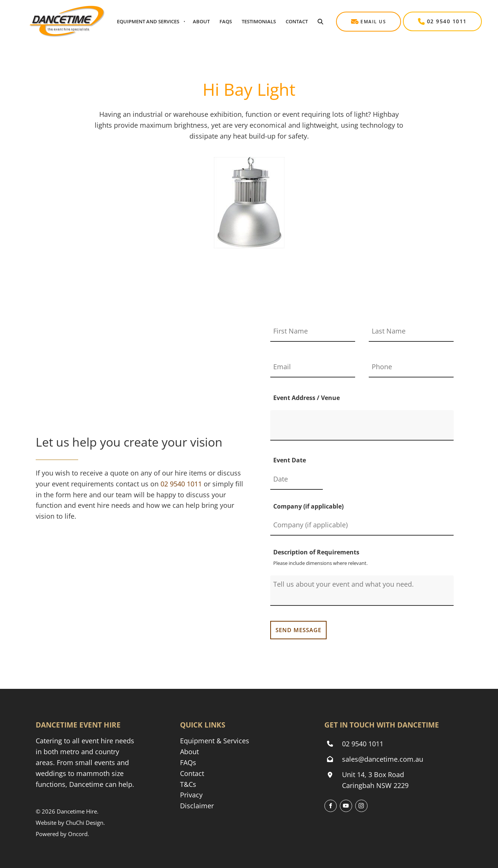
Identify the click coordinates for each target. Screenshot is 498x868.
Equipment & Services (215, 741)
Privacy (191, 795)
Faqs (226, 21)
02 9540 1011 (423, 17)
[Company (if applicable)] (362, 525)
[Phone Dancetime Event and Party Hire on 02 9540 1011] (181, 484)
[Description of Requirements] (362, 591)
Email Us (350, 17)
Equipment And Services (148, 21)
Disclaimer (197, 806)
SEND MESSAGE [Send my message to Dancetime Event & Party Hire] (298, 630)
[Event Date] (297, 479)
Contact (297, 21)
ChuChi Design (85, 823)
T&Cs (188, 784)
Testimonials (259, 21)
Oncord (78, 834)
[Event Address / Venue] (362, 425)
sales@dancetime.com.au (383, 759)
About (201, 21)
